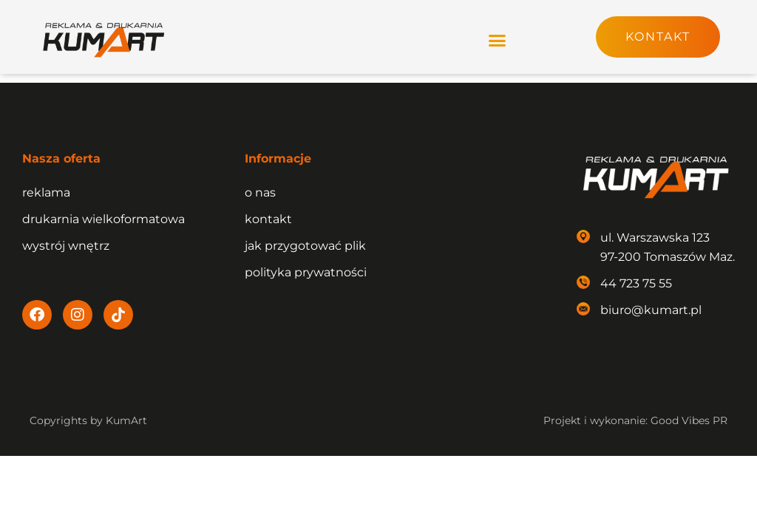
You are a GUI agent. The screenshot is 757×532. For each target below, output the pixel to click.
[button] (498, 40)
